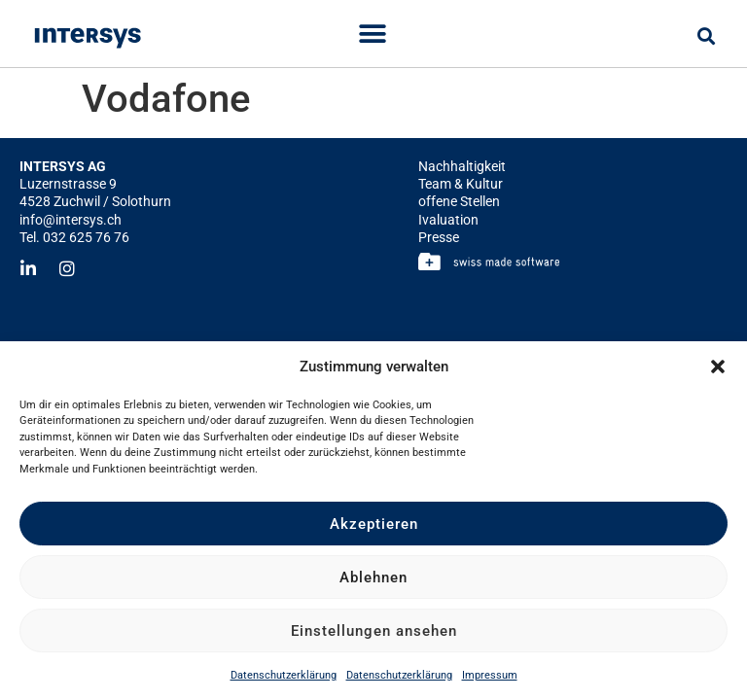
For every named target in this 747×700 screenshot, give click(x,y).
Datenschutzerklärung (284, 675)
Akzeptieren (374, 524)
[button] (718, 367)
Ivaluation (448, 220)
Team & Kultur (461, 184)
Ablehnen (373, 577)
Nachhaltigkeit (462, 166)
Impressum (490, 675)
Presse (439, 237)
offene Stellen (459, 201)
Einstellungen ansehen (374, 631)
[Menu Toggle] (373, 34)
